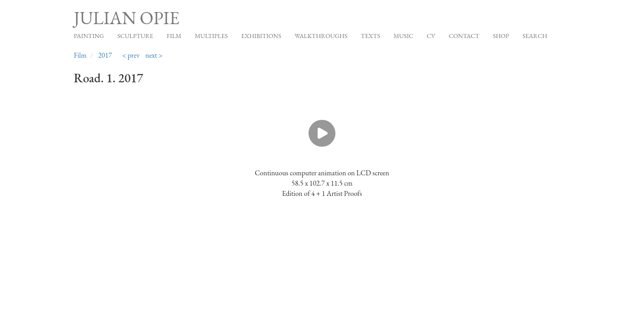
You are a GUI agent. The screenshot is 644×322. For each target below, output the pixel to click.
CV (431, 36)
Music (403, 36)
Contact (464, 36)
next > (154, 55)
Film (174, 36)
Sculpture (135, 36)
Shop (501, 36)
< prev (131, 55)
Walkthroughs (321, 36)
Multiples (211, 36)
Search (535, 36)
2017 (105, 55)
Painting (89, 36)
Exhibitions (261, 36)
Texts (371, 36)
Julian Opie (127, 18)
